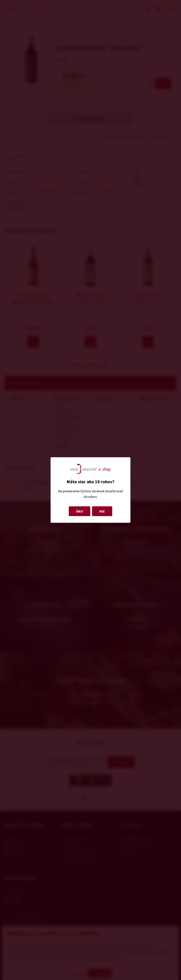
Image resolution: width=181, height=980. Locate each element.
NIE (102, 511)
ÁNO (80, 511)
